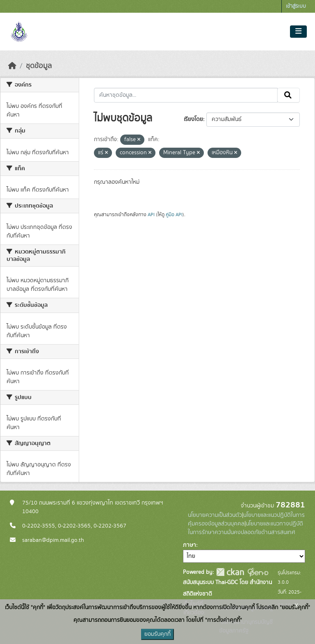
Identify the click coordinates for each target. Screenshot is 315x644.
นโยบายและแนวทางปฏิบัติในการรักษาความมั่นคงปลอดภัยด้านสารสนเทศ (245, 528)
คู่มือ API (174, 215)
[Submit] (289, 95)
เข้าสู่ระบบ (296, 6)
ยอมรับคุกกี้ (157, 634)
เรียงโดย (193, 119)
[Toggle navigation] (298, 32)
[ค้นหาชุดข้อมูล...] (186, 95)
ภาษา (189, 545)
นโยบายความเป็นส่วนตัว (215, 515)
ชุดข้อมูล (39, 66)
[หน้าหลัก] (12, 66)
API (151, 215)
